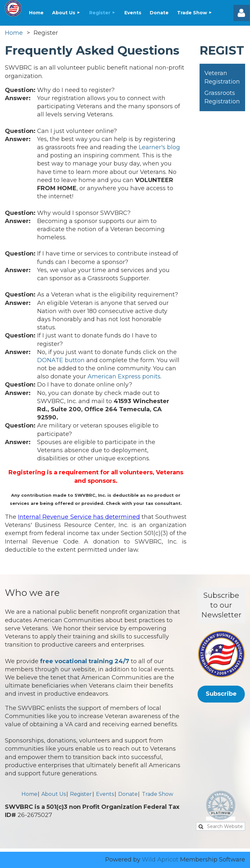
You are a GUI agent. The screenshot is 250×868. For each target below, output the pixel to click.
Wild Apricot (160, 860)
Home (14, 33)
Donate (128, 794)
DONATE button (61, 360)
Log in (242, 13)
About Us (54, 794)
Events (105, 794)
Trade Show (158, 794)
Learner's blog (159, 147)
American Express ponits (124, 376)
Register (81, 794)
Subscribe (221, 694)
